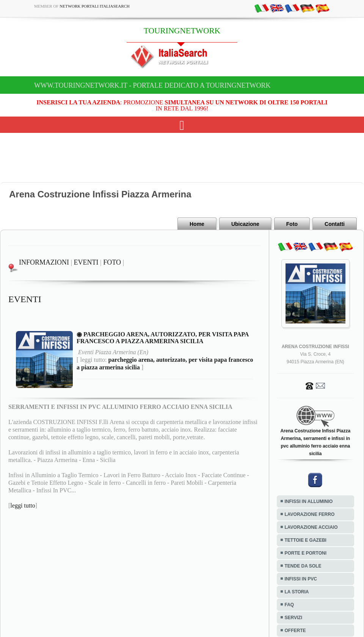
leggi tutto (23, 505)
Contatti (335, 224)
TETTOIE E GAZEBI (306, 540)
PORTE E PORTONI (306, 553)
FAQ (289, 605)
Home (197, 224)
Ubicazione (245, 224)
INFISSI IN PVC (301, 579)
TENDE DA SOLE (303, 566)
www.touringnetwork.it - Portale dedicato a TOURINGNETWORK (152, 85)
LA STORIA (297, 592)
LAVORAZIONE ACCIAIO (311, 527)
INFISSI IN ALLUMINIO (309, 501)
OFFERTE (295, 631)
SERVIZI (293, 618)
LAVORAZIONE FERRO (310, 514)
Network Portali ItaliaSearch (95, 6)
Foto (292, 224)
